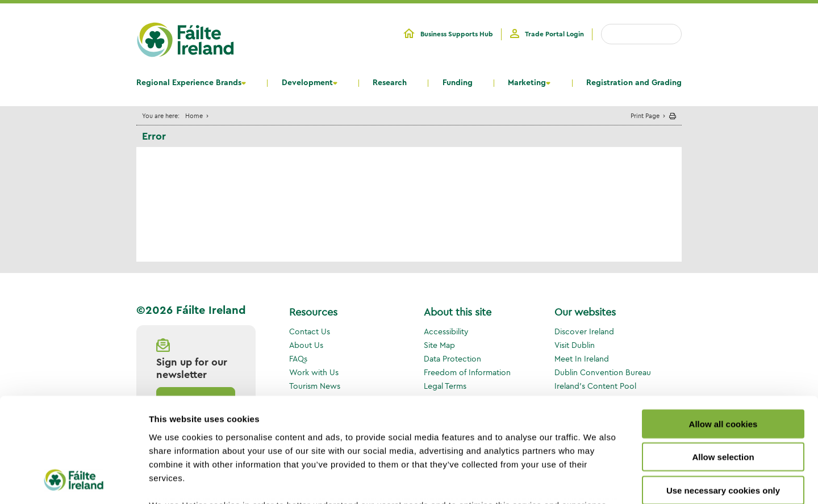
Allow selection (723, 362)
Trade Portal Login (554, 34)
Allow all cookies (723, 329)
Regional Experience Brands (189, 83)
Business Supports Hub (457, 34)
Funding (458, 83)
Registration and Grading (634, 83)
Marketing (527, 83)
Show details (596, 482)
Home (194, 115)
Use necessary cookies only (723, 395)
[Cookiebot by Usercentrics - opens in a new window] (74, 482)
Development (307, 83)
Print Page (645, 115)
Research (390, 83)
